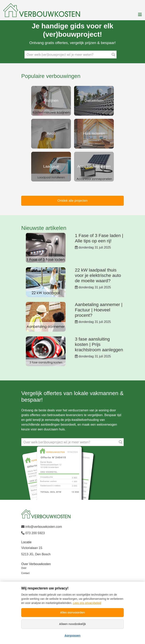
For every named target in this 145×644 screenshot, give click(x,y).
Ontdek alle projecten (72, 201)
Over (24, 568)
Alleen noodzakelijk (73, 624)
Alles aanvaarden (73, 612)
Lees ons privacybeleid (87, 603)
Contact (25, 573)
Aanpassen (72, 635)
